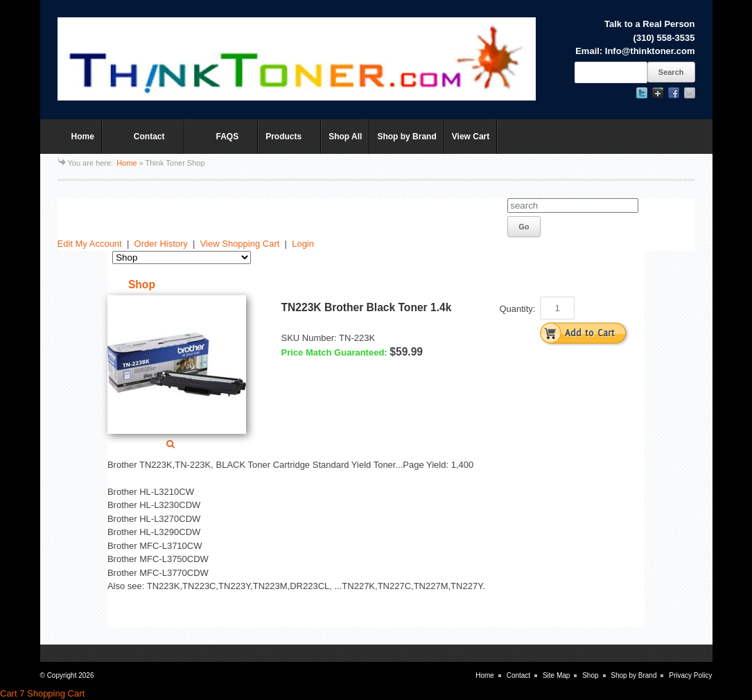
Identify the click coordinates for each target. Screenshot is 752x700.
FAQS (218, 143)
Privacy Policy (690, 675)
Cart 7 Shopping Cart (42, 693)
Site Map (556, 675)
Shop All (345, 137)
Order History (161, 244)
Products (286, 143)
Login (303, 244)
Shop (590, 675)
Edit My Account (90, 244)
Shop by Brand (406, 137)
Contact (140, 143)
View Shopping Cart (240, 244)
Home (83, 137)
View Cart (471, 137)
